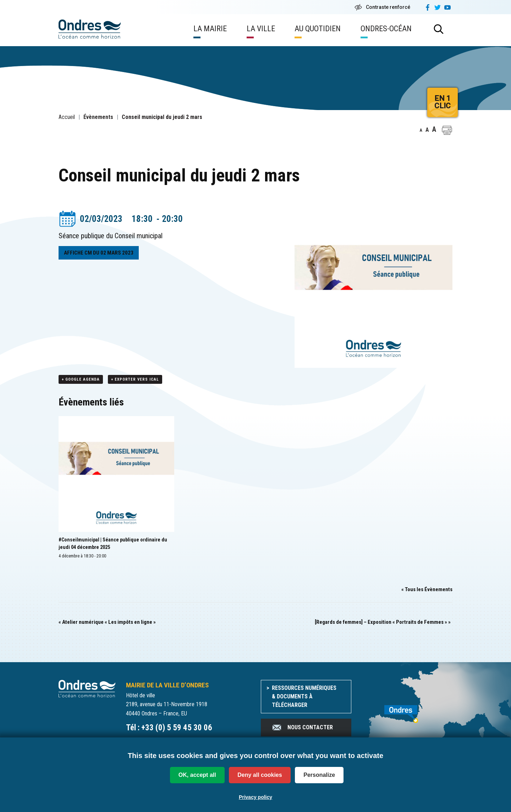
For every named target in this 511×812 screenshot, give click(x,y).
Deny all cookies (260, 775)
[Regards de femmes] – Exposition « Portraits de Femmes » (383, 622)
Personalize (319, 775)
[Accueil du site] (87, 689)
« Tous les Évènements (427, 590)
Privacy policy (255, 797)
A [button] (421, 130)
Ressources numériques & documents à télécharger (304, 697)
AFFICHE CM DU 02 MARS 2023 (99, 253)
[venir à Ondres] (407, 710)
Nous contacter (302, 728)
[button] (447, 130)
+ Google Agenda (81, 380)
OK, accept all (197, 775)
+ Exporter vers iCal (135, 380)
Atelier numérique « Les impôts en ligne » (107, 622)
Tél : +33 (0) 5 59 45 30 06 (169, 728)
